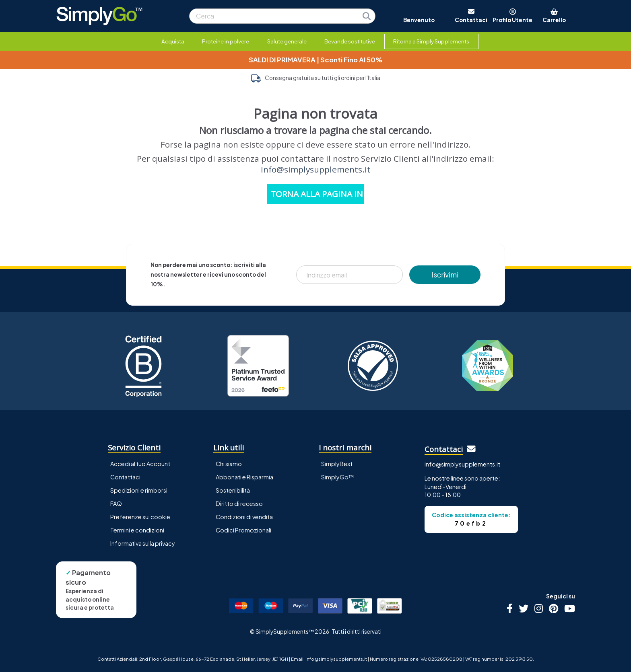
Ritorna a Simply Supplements (431, 41)
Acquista (173, 41)
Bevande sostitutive (350, 41)
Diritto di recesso (239, 503)
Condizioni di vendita (244, 517)
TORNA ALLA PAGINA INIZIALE (317, 194)
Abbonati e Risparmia (244, 477)
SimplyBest (337, 464)
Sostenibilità (233, 490)
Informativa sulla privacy (143, 543)
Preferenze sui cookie (140, 517)
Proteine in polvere (226, 41)
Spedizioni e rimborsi (139, 490)
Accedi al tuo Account (140, 464)
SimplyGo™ (338, 477)
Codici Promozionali (243, 530)
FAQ (116, 503)
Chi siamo (229, 464)
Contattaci (125, 477)
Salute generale (287, 41)
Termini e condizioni (137, 530)
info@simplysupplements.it (316, 169)
